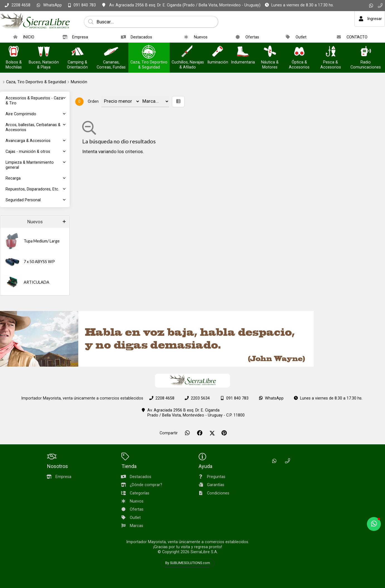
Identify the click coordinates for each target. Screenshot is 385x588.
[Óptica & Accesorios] (299, 52)
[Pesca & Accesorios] (331, 52)
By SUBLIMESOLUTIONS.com (188, 563)
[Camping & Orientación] (77, 52)
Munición (79, 82)
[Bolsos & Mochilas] (14, 52)
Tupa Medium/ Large (42, 241)
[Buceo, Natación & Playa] (44, 52)
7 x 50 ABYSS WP (39, 262)
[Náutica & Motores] (270, 52)
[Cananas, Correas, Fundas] (111, 52)
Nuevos (35, 222)
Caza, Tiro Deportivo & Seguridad (36, 82)
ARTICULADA (36, 282)
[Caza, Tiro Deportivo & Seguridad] (149, 52)
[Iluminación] (218, 52)
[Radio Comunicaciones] (365, 52)
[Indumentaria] (243, 52)
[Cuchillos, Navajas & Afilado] (188, 52)
